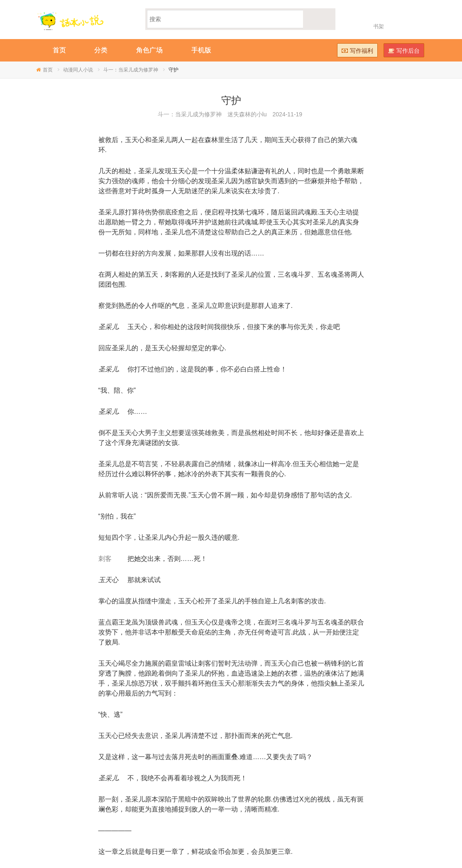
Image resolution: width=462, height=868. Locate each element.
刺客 (105, 559)
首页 (48, 70)
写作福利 (357, 51)
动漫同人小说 (78, 70)
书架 (379, 26)
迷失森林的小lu (247, 114)
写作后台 (404, 51)
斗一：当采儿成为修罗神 (131, 70)
